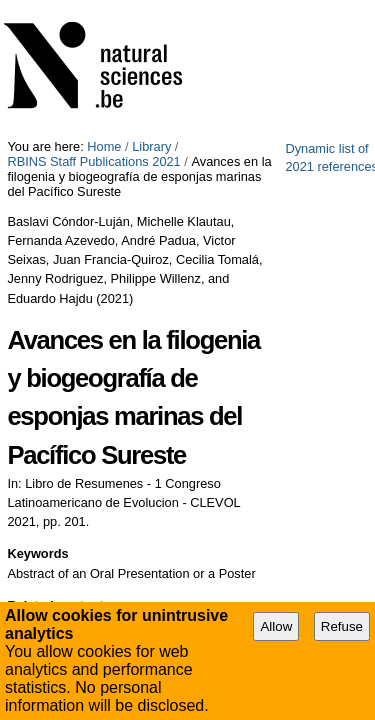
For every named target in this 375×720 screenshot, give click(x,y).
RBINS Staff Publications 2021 (268, 7)
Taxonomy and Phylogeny (100, 396)
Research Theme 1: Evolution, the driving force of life (177, 447)
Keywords (37, 323)
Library (151, 7)
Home (104, 7)
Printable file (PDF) (87, 495)
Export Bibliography (88, 518)
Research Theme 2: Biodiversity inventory (145, 422)
